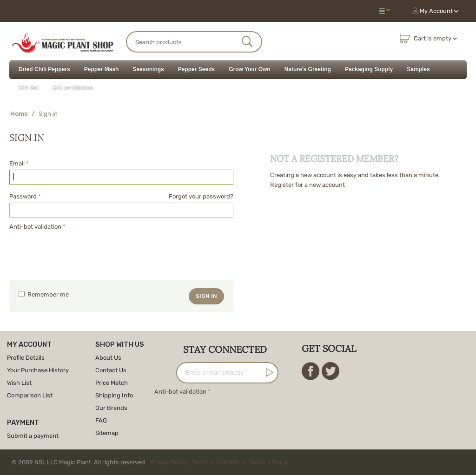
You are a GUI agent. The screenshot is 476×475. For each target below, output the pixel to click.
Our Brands (111, 408)
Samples (418, 69)
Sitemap (107, 433)
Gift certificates (73, 88)
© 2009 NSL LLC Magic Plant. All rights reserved (152, 462)
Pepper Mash (102, 69)
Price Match (112, 383)
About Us (108, 358)
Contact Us (111, 370)
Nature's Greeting (308, 69)
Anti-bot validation (35, 227)
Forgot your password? (201, 196)
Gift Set (29, 88)
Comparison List (30, 395)
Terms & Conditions (219, 462)
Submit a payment (33, 436)
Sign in (206, 296)
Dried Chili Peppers (44, 69)
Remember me (44, 294)
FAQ (101, 420)
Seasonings (148, 69)
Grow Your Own (250, 69)
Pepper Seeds (196, 69)
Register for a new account (307, 185)
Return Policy (269, 462)
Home (19, 114)
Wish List (19, 383)
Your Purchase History (38, 370)
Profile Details (26, 358)
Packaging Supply (369, 69)
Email (17, 163)
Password (23, 196)
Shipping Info (114, 395)
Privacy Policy (168, 462)
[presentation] (80, 251)
